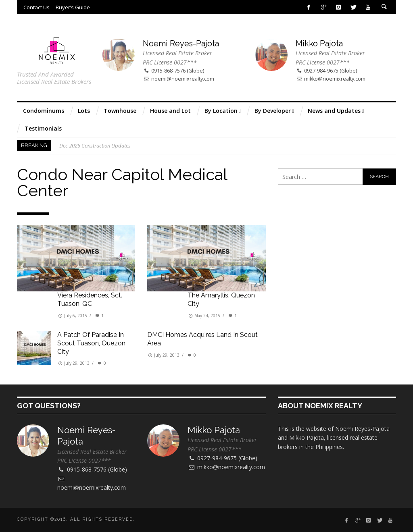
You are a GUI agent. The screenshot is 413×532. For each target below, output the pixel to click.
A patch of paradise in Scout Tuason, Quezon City (91, 343)
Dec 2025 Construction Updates (95, 145)
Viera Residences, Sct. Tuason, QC (90, 299)
